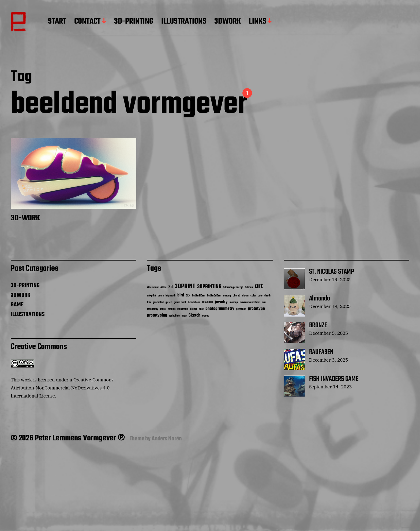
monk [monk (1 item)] (163, 309)
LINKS (258, 22)
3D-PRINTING (134, 22)
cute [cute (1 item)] (260, 296)
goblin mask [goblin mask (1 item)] (180, 302)
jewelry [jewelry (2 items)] (221, 302)
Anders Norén (167, 439)
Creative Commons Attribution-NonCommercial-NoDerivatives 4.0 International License (62, 388)
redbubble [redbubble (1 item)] (174, 316)
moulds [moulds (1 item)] (172, 309)
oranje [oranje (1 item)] (194, 309)
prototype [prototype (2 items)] (256, 309)
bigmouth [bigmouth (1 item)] (170, 296)
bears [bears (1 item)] (161, 296)
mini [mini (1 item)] (264, 302)
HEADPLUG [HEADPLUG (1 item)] (208, 302)
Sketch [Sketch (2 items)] (194, 315)
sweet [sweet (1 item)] (205, 316)
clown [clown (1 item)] (245, 296)
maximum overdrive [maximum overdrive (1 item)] (250, 302)
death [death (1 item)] (267, 296)
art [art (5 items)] (259, 286)
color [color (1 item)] (253, 296)
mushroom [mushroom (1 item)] (183, 309)
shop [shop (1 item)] (184, 316)
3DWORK (228, 22)
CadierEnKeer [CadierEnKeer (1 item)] (214, 296)
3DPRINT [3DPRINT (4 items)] (185, 286)
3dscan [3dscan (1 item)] (249, 287)
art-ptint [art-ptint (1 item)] (151, 296)
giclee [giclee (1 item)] (169, 302)
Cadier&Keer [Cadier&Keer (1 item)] (199, 296)
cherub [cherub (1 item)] (237, 296)
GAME (17, 305)
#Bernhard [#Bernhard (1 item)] (153, 287)
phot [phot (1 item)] (201, 309)
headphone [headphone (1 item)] (194, 302)
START (57, 22)
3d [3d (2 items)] (171, 287)
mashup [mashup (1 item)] (234, 302)
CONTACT (87, 22)
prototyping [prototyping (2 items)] (157, 315)
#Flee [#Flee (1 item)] (164, 287)
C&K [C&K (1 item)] (188, 296)
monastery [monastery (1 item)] (153, 309)
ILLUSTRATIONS (184, 22)
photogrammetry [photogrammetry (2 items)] (220, 309)
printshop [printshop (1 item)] (241, 309)
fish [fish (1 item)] (149, 302)
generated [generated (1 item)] (158, 302)
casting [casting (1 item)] (227, 296)
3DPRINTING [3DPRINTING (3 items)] (209, 287)
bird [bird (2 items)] (181, 295)
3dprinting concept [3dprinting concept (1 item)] (233, 287)
